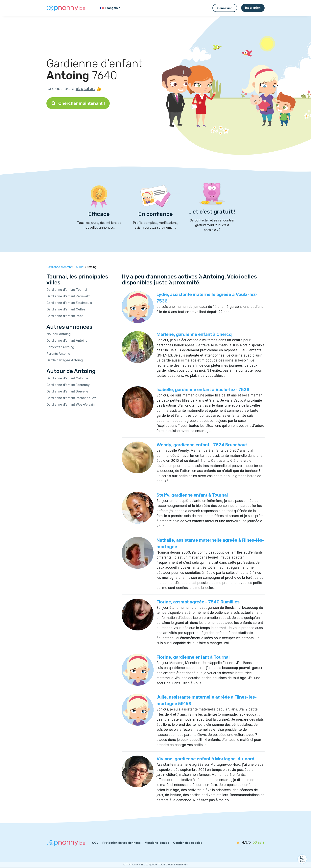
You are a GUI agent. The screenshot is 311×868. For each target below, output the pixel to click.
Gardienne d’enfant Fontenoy (68, 385)
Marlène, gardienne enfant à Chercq (194, 334)
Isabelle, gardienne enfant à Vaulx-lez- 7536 (203, 390)
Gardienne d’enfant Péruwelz (68, 296)
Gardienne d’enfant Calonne (67, 378)
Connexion (225, 8)
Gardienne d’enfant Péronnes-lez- (72, 398)
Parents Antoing (58, 354)
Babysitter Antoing (60, 347)
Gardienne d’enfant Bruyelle (67, 391)
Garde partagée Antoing (65, 360)
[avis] (242, 843)
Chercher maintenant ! (78, 103)
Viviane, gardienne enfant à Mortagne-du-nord (205, 759)
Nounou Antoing (59, 334)
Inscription (253, 8)
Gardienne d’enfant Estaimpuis (69, 303)
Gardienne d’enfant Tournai (67, 290)
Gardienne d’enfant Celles (66, 309)
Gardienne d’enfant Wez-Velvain (71, 404)
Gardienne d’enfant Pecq (65, 316)
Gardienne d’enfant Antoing (67, 340)
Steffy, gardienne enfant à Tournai (192, 495)
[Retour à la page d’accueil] (66, 8)
